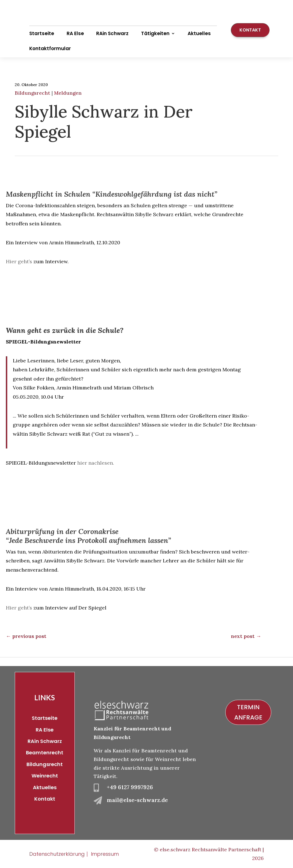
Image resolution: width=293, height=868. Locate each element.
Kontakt (250, 30)
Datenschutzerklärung (57, 854)
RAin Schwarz (112, 33)
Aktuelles (199, 33)
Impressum (105, 854)
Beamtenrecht (45, 753)
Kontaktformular (50, 48)
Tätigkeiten (155, 33)
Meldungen (68, 93)
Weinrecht (45, 776)
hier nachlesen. (95, 463)
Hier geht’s (19, 261)
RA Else (75, 33)
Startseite (42, 33)
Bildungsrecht (32, 93)
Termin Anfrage (248, 712)
